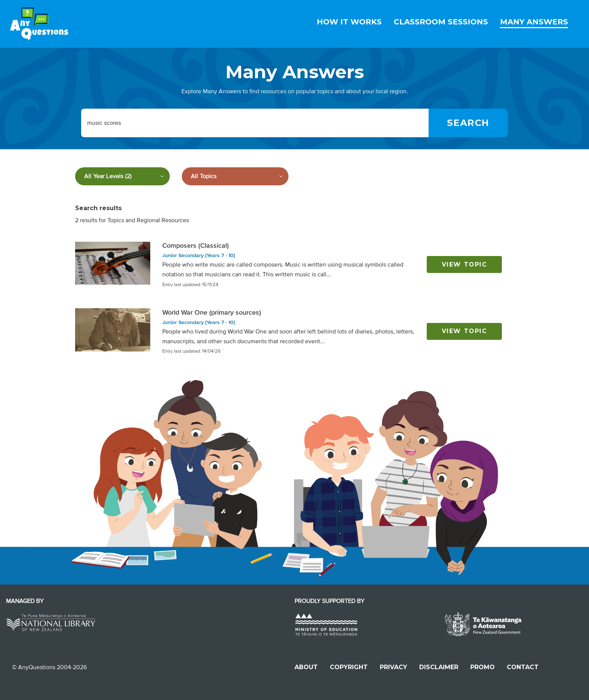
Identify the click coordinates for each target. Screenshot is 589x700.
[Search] (468, 123)
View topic (464, 264)
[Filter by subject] (235, 176)
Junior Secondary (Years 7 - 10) (199, 255)
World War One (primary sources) (212, 312)
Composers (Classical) (196, 245)
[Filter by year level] (122, 176)
